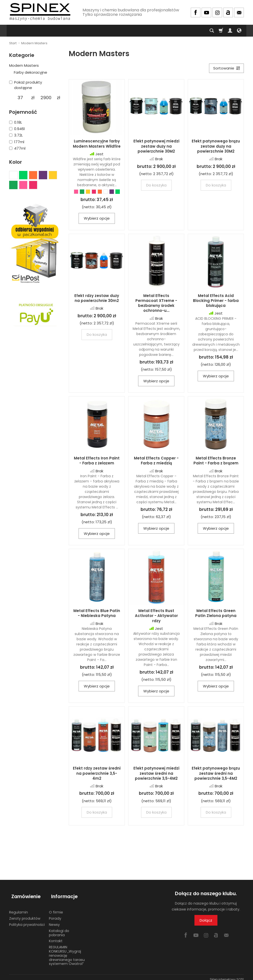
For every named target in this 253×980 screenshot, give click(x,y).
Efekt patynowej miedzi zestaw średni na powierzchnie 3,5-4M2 (156, 775)
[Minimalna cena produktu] (20, 98)
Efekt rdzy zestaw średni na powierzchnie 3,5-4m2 (97, 775)
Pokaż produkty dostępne (26, 85)
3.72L (16, 135)
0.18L (16, 122)
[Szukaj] (212, 31)
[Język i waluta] (239, 31)
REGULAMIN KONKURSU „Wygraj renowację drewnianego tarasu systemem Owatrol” (67, 951)
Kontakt (56, 936)
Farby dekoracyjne (31, 72)
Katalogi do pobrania (59, 928)
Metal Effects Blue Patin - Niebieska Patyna (97, 614)
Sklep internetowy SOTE (227, 975)
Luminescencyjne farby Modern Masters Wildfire (97, 145)
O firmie (56, 908)
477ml (17, 148)
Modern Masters (24, 65)
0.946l (17, 129)
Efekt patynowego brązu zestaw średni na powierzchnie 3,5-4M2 (216, 775)
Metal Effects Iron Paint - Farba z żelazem (97, 462)
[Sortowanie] (225, 69)
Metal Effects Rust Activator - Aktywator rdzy (156, 617)
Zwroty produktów (25, 914)
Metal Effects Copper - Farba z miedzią (156, 462)
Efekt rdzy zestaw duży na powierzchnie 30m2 (97, 299)
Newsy (54, 920)
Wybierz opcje (97, 219)
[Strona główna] (40, 12)
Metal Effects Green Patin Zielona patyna (216, 614)
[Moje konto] (230, 31)
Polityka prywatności (27, 920)
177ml (17, 142)
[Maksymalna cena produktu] (46, 98)
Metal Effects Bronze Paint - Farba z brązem (216, 462)
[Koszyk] (221, 31)
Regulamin (19, 908)
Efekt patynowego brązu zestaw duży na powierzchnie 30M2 (216, 147)
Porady (55, 914)
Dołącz (206, 922)
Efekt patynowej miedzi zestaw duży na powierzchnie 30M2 (156, 147)
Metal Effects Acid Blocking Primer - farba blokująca (216, 302)
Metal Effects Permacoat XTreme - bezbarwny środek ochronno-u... (156, 304)
